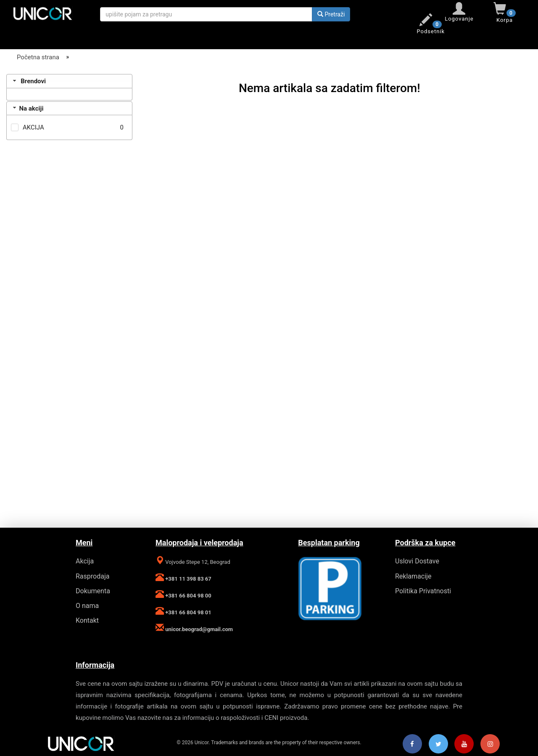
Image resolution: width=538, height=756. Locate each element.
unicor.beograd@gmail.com (198, 629)
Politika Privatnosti (423, 591)
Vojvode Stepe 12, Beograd (197, 562)
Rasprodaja (92, 576)
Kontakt (87, 620)
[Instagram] (490, 744)
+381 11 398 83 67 (188, 579)
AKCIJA (33, 127)
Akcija (85, 561)
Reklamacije (413, 576)
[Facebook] (412, 744)
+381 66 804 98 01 (188, 612)
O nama (87, 606)
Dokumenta (93, 591)
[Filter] (69, 71)
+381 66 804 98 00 (188, 596)
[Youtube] (464, 744)
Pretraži (331, 14)
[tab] (69, 81)
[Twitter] (438, 744)
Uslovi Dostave (417, 561)
